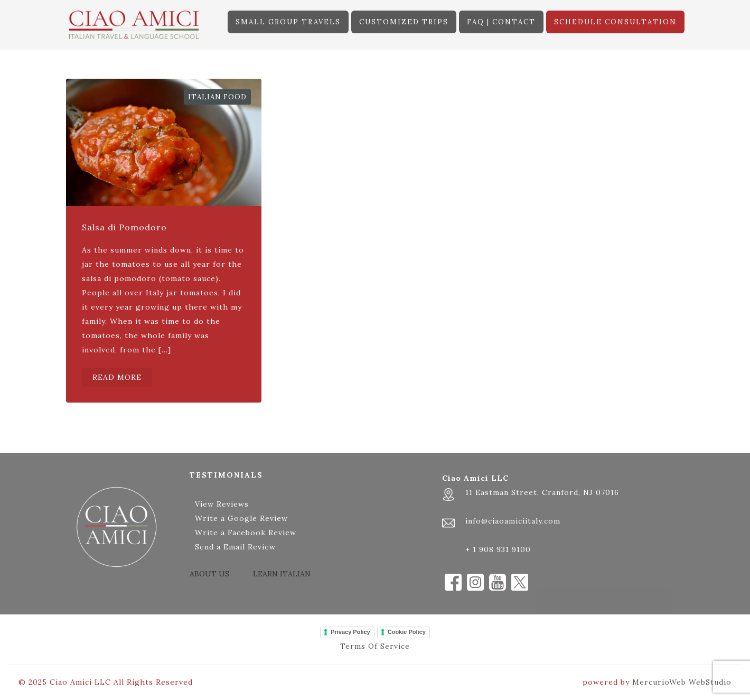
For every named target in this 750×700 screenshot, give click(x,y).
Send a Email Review (235, 547)
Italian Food (217, 97)
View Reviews (222, 504)
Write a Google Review (241, 518)
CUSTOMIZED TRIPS (404, 22)
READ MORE (117, 377)
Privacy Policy (350, 632)
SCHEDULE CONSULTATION (615, 22)
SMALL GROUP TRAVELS (288, 22)
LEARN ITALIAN (282, 574)
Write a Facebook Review (246, 533)
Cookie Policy (407, 632)
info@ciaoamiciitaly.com (513, 521)
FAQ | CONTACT (501, 22)
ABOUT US (209, 574)
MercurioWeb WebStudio (682, 682)
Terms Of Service (375, 646)
